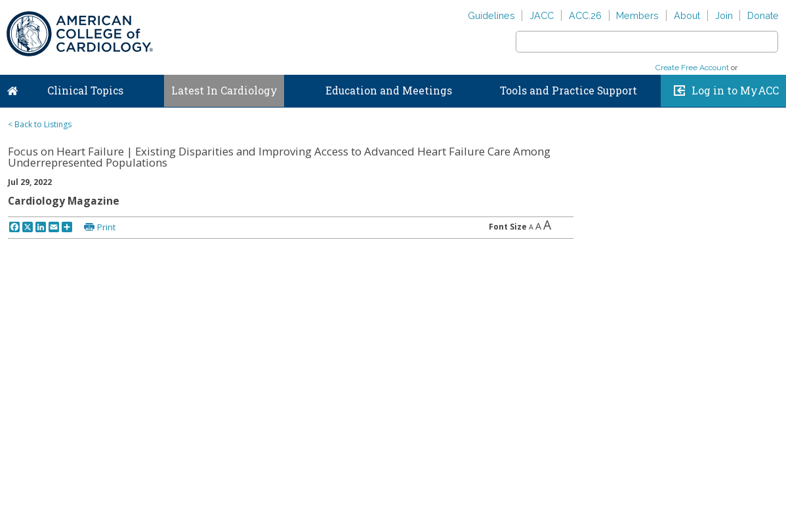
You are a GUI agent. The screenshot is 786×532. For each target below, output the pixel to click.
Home (12, 88)
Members (637, 15)
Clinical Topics (85, 91)
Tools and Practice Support (569, 91)
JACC (542, 15)
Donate (763, 15)
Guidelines (491, 15)
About (687, 15)
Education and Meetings (389, 91)
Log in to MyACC (735, 91)
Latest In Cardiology (224, 91)
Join (724, 15)
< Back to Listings (40, 124)
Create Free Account (692, 68)
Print (106, 227)
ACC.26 (585, 15)
